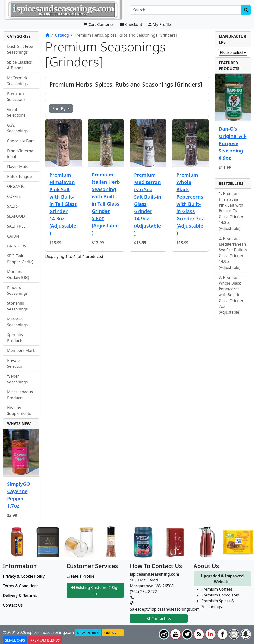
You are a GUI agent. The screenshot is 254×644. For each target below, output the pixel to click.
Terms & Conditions (21, 586)
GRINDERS (17, 246)
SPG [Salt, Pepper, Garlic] (20, 259)
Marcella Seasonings (17, 322)
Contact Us (13, 605)
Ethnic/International (21, 154)
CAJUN (13, 236)
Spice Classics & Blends (19, 65)
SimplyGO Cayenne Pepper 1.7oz (19, 495)
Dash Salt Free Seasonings (20, 49)
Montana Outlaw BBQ (18, 275)
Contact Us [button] (159, 619)
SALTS (13, 206)
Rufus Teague (19, 176)
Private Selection (15, 363)
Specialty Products (15, 338)
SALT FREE (16, 226)
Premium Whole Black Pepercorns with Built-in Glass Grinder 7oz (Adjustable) (190, 204)
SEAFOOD (16, 216)
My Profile (159, 24)
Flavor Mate (18, 167)
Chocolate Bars (21, 141)
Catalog (62, 35)
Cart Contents (98, 24)
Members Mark (21, 350)
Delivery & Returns (20, 596)
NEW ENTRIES (88, 633)
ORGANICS (113, 633)
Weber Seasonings (17, 379)
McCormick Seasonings (17, 81)
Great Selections (16, 112)
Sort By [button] (59, 109)
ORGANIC (16, 186)
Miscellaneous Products (20, 395)
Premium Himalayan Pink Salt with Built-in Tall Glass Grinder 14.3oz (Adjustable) (63, 204)
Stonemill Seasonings (17, 306)
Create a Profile (80, 576)
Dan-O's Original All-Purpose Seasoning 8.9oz (233, 143)
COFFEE (14, 196)
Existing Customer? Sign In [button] (95, 590)
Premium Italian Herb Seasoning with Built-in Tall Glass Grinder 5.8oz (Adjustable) (106, 204)
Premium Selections (16, 96)
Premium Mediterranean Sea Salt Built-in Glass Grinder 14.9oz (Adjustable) (148, 204)
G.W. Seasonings (17, 128)
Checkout (131, 24)
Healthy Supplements (19, 411)
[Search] (186, 10)
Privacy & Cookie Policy (24, 576)
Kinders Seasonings (17, 290)
